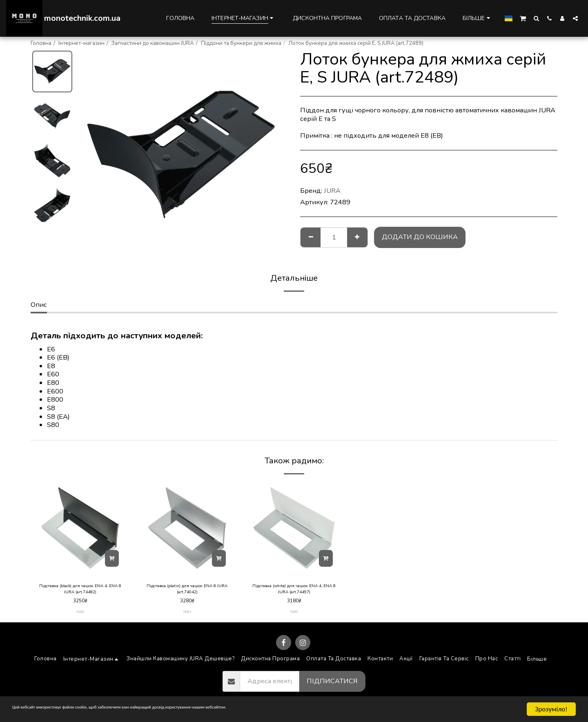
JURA (332, 191)
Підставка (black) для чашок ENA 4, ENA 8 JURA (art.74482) (80, 591)
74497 (294, 616)
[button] (523, 18)
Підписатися (332, 685)
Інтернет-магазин (81, 43)
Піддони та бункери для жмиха (241, 43)
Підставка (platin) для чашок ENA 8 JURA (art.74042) (187, 591)
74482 (80, 616)
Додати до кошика (420, 237)
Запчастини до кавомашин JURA (153, 43)
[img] (80, 528)
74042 (187, 616)
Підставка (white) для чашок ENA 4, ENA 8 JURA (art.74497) (294, 591)
